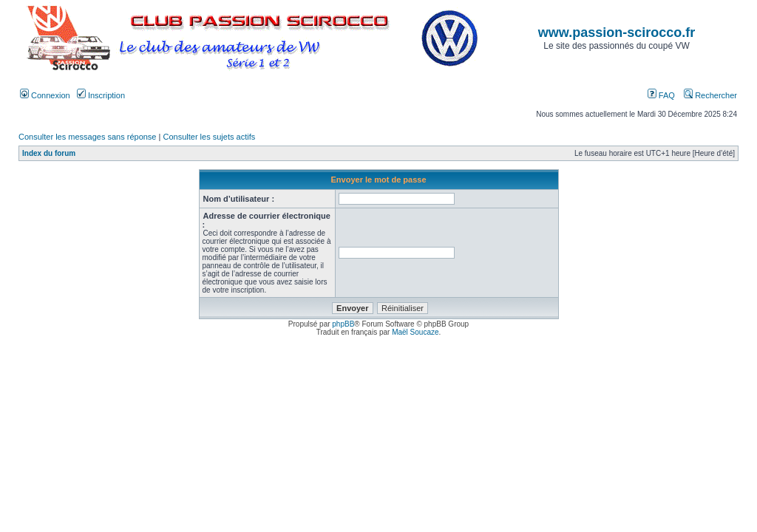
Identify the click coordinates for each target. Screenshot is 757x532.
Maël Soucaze (415, 332)
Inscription (101, 95)
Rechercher (710, 95)
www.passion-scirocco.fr (617, 33)
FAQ (661, 95)
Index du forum (49, 153)
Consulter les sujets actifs (209, 137)
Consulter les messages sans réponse (87, 137)
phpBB (343, 324)
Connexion (45, 95)
